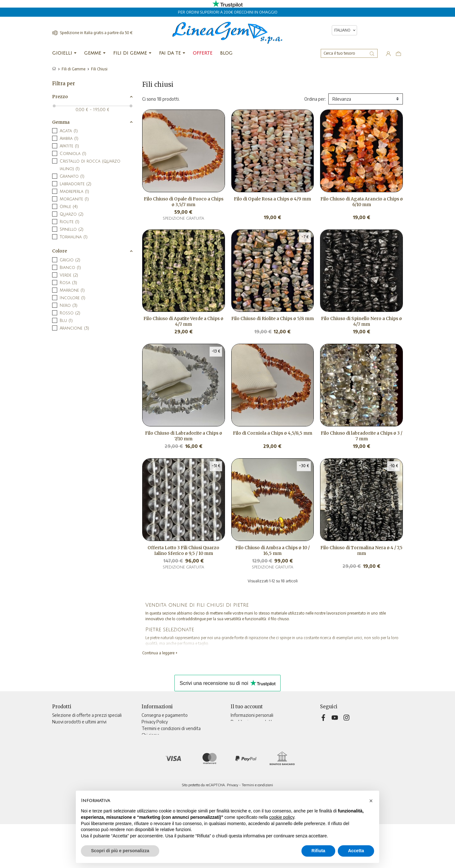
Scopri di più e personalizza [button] (120, 851)
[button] (371, 801)
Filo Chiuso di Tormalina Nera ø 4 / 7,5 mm (361, 550)
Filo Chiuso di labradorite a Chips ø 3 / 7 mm (361, 436)
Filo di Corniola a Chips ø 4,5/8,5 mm (273, 433)
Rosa (68, 283)
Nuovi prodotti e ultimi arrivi (79, 722)
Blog (146, 768)
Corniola (73, 154)
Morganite (74, 199)
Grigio (70, 260)
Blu (66, 321)
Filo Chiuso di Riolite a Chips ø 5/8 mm (273, 318)
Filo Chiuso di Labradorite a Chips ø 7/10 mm (184, 436)
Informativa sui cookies (164, 742)
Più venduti (63, 728)
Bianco (70, 268)
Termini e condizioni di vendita (171, 728)
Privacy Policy (155, 722)
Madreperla (74, 192)
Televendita (153, 748)
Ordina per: (315, 99)
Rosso (70, 313)
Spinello (72, 229)
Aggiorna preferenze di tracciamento (177, 775)
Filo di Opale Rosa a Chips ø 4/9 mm (272, 199)
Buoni (236, 748)
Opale (69, 207)
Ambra (69, 139)
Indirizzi (238, 742)
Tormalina (74, 237)
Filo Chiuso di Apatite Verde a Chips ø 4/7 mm (183, 321)
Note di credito (245, 735)
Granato (72, 176)
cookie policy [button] (282, 817)
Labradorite (76, 184)
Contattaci (152, 755)
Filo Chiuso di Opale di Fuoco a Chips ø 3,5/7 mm (184, 202)
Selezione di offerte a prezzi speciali (87, 715)
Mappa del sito (156, 761)
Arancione (74, 328)
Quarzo (72, 214)
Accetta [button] (356, 851)
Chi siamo (151, 735)
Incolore (73, 298)
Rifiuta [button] (318, 851)
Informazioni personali (252, 715)
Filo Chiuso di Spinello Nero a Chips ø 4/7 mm (361, 321)
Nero (69, 306)
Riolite (70, 222)
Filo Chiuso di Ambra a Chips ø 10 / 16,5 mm (273, 550)
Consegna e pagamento (165, 715)
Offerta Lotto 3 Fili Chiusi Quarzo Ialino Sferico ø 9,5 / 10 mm (183, 550)
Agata (69, 131)
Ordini (237, 728)
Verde (69, 275)
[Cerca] (349, 53)
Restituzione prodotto (253, 722)
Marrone (72, 290)
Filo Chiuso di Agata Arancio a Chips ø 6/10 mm (362, 202)
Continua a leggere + (160, 653)
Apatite (69, 146)
